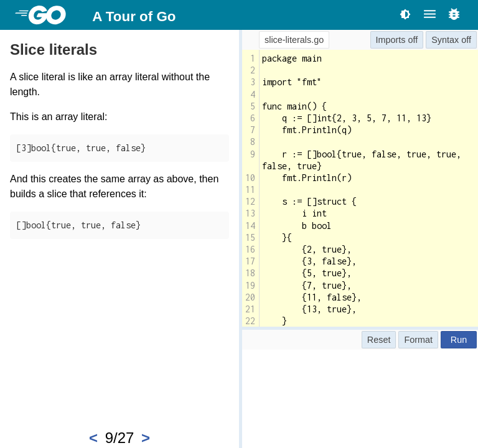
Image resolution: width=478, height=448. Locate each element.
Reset (379, 340)
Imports (391, 40)
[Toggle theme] (405, 14)
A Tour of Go (134, 16)
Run (459, 340)
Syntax (445, 40)
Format (418, 340)
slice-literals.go (294, 40)
